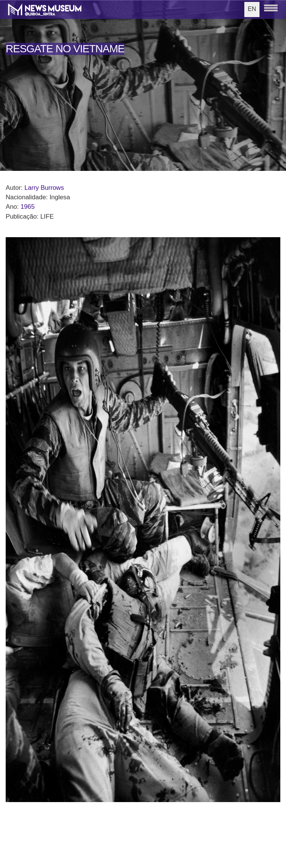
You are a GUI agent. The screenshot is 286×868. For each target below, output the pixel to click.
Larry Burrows (44, 188)
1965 (27, 207)
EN (252, 9)
